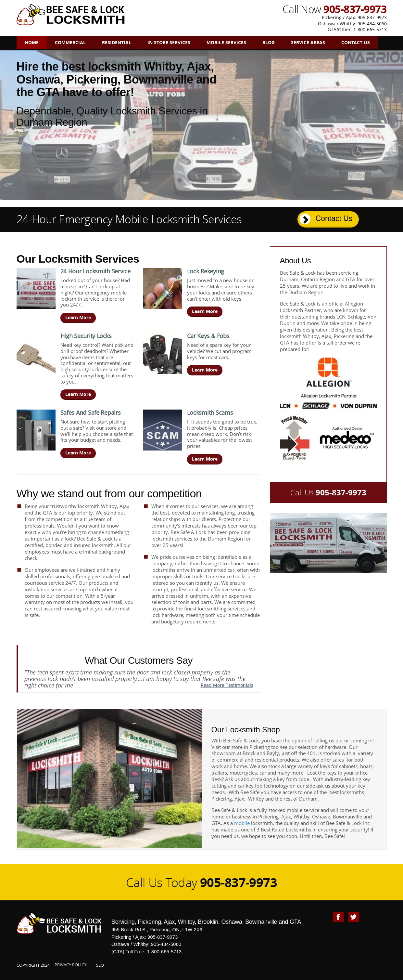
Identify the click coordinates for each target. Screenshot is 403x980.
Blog (269, 42)
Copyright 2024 (33, 965)
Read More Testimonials (227, 685)
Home (32, 42)
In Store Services (169, 42)
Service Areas (308, 42)
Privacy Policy (70, 965)
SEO (100, 965)
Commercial (70, 42)
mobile (242, 823)
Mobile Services (226, 42)
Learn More (78, 317)
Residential (117, 42)
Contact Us (356, 42)
